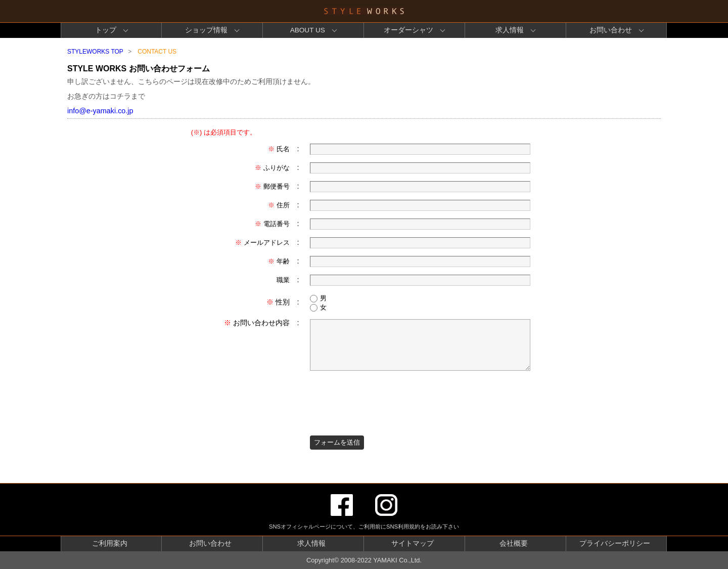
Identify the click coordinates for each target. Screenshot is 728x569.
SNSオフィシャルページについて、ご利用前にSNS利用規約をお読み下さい (364, 527)
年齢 (279, 261)
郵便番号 (272, 186)
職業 (283, 280)
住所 (279, 205)
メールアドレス (262, 243)
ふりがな (272, 168)
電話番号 (272, 224)
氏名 (279, 149)
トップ (106, 30)
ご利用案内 (110, 543)
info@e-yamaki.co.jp (100, 111)
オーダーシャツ (408, 30)
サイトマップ (413, 543)
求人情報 (510, 30)
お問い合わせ (611, 30)
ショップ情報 (206, 30)
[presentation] (387, 398)
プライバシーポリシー (615, 543)
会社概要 (514, 543)
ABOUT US (308, 30)
